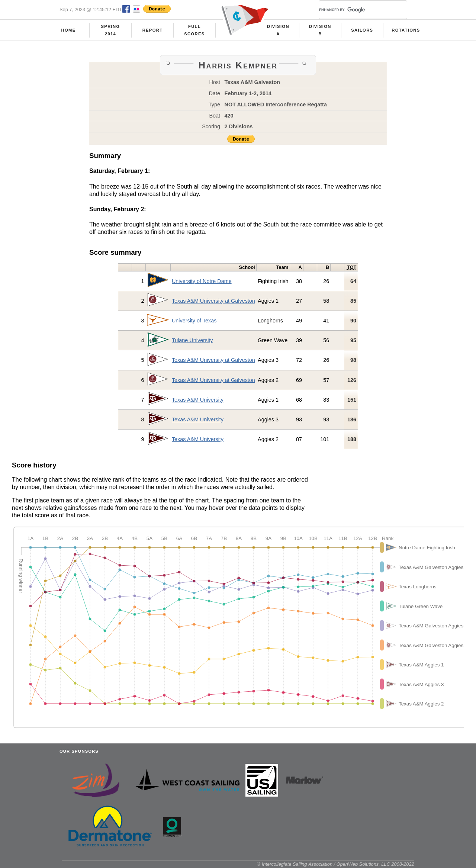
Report (153, 30)
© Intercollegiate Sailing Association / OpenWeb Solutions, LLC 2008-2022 (336, 864)
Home (69, 30)
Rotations (406, 30)
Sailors (362, 30)
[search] (354, 10)
